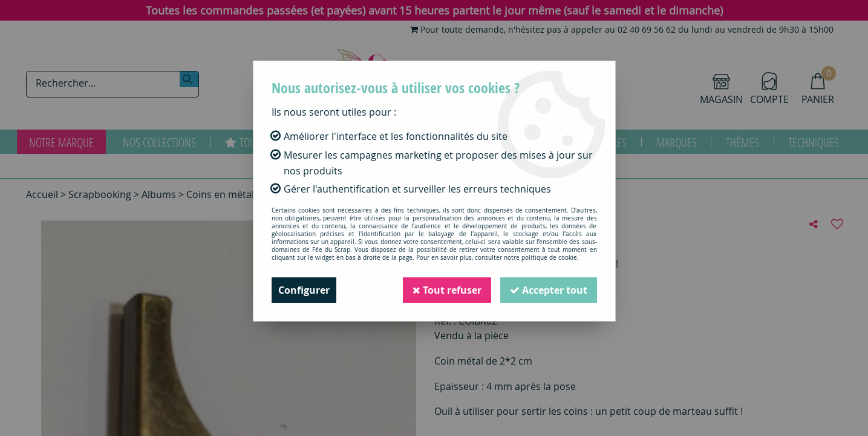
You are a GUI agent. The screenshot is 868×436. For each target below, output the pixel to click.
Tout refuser (447, 290)
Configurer (304, 290)
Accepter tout (549, 290)
